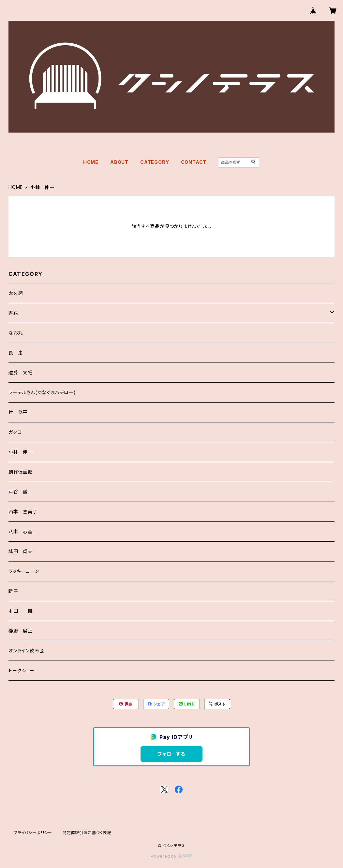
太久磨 (16, 293)
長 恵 (16, 353)
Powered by (171, 856)
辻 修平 (18, 412)
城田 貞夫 (21, 551)
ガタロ (15, 432)
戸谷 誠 (18, 492)
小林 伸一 (21, 452)
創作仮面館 (21, 472)
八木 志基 (21, 531)
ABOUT (119, 162)
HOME (91, 162)
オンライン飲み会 (26, 651)
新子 (13, 591)
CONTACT (194, 162)
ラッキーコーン (24, 571)
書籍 (13, 313)
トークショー (22, 670)
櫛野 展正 (21, 631)
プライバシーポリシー (33, 833)
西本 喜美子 (23, 512)
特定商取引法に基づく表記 (87, 833)
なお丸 (15, 333)
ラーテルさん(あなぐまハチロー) (42, 392)
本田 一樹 (21, 611)
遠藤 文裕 (21, 372)
